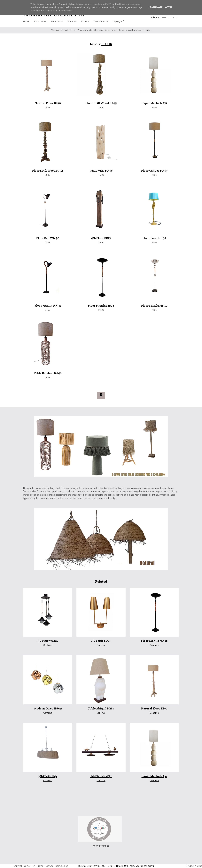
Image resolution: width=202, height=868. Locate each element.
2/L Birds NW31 (101, 776)
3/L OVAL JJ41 (48, 776)
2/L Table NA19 (101, 641)
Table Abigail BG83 (101, 709)
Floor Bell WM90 (48, 238)
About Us (72, 21)
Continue (48, 646)
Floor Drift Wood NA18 (48, 171)
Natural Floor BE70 (48, 103)
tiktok (177, 18)
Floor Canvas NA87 (154, 171)
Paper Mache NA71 (154, 103)
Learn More (156, 7)
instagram (173, 18)
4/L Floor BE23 (101, 238)
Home (26, 21)
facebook (169, 18)
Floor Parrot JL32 (154, 238)
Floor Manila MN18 (101, 306)
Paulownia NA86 (101, 171)
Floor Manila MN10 (154, 306)
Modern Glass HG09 (48, 709)
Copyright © (119, 21)
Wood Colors (40, 21)
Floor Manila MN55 (48, 306)
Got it (169, 7)
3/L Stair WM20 (48, 641)
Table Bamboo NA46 (48, 374)
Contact (85, 21)
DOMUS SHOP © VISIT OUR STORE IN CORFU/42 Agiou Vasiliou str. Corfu (116, 866)
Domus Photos (101, 21)
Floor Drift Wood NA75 (101, 103)
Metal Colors (57, 21)
